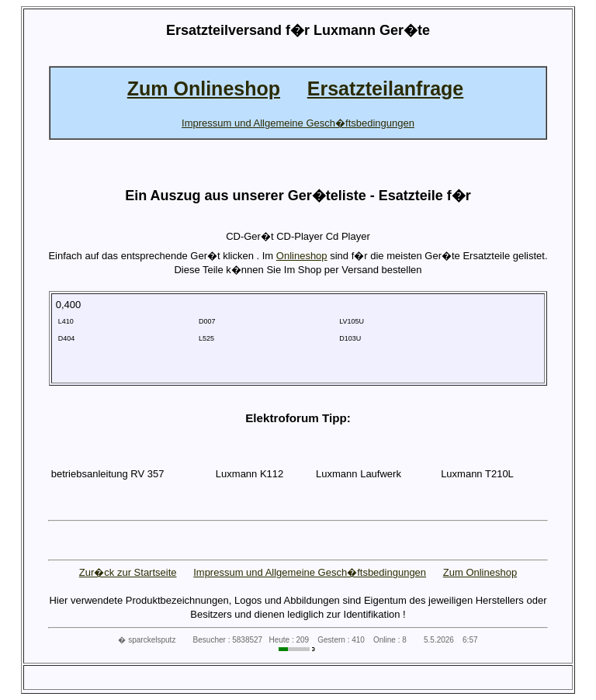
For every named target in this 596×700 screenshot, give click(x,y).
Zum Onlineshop (480, 572)
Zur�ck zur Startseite (128, 572)
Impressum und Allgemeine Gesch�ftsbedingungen (310, 572)
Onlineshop (302, 256)
